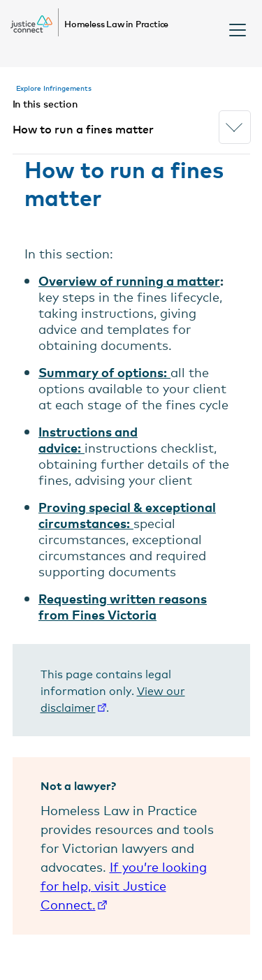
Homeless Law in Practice (116, 24)
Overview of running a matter (129, 280)
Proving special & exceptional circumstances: (127, 515)
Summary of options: (103, 372)
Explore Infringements (54, 88)
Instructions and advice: (88, 439)
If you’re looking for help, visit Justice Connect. (124, 885)
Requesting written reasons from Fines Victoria (123, 606)
